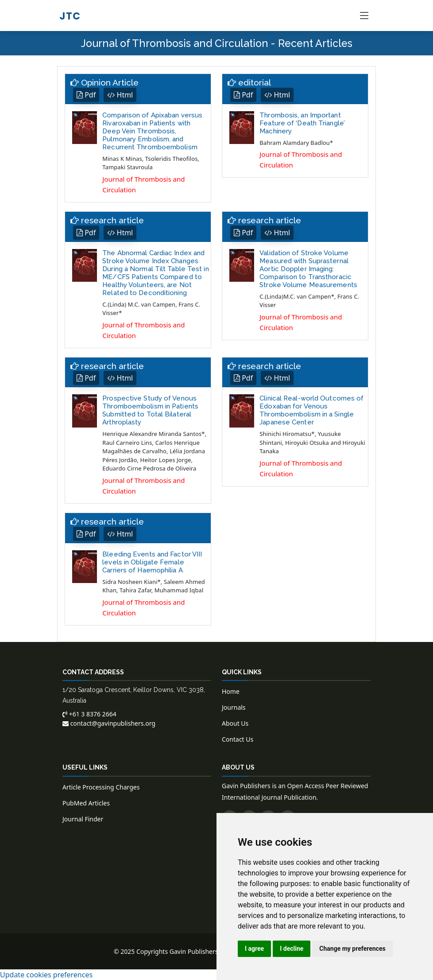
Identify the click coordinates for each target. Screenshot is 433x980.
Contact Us (238, 739)
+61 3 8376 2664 (89, 714)
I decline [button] (292, 949)
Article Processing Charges (101, 787)
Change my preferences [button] (352, 949)
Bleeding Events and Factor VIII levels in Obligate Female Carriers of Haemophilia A (152, 562)
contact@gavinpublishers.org (109, 723)
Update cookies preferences (46, 975)
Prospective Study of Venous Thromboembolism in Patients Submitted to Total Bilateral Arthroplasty (150, 410)
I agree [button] (254, 949)
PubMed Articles (86, 803)
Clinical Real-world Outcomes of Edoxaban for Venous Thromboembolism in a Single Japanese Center (311, 410)
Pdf (86, 95)
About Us (235, 723)
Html (120, 95)
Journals (234, 707)
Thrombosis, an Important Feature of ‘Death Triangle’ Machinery (302, 123)
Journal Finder (83, 819)
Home (231, 691)
